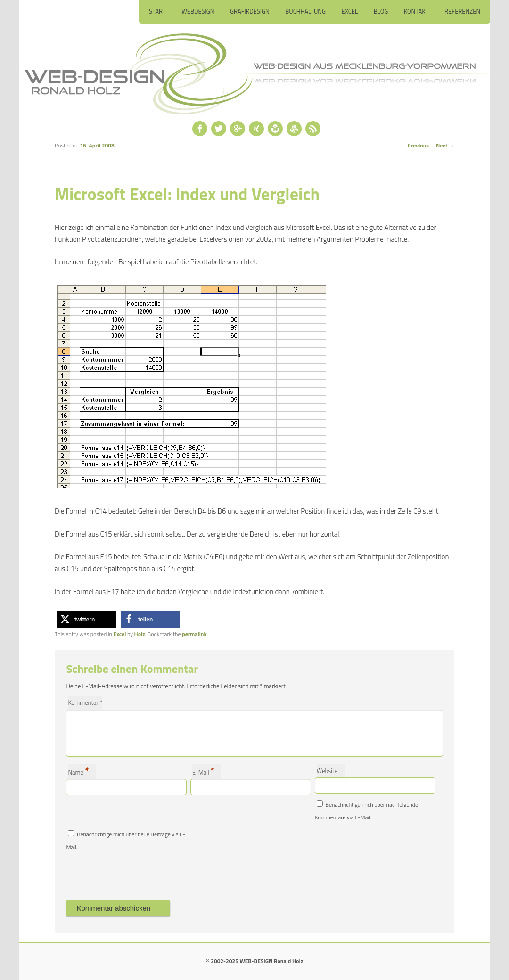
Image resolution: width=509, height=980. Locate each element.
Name (78, 772)
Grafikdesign (250, 11)
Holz (140, 634)
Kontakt (416, 11)
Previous (415, 145)
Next (445, 145)
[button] (86, 619)
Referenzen (462, 11)
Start (157, 11)
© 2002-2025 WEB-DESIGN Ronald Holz (254, 961)
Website (327, 771)
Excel (350, 11)
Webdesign (198, 11)
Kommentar (85, 702)
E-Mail (204, 772)
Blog (381, 11)
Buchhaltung (305, 11)
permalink (194, 634)
